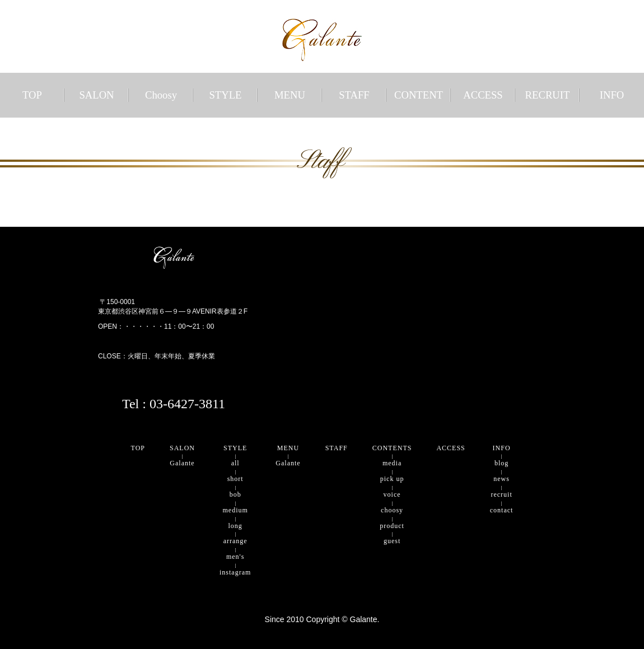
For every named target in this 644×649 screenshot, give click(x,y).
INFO (612, 95)
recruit (501, 494)
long (235, 526)
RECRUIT (548, 95)
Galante (182, 463)
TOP (32, 95)
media (392, 463)
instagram (235, 572)
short (235, 479)
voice (392, 494)
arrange (235, 541)
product (392, 526)
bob (235, 494)
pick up (392, 479)
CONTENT (419, 95)
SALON (96, 95)
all (235, 463)
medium (235, 510)
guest (392, 541)
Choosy (161, 95)
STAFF (354, 95)
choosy (392, 510)
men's (235, 557)
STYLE (225, 95)
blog (501, 463)
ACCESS (483, 95)
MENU (290, 95)
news (501, 479)
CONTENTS (392, 448)
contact (502, 510)
